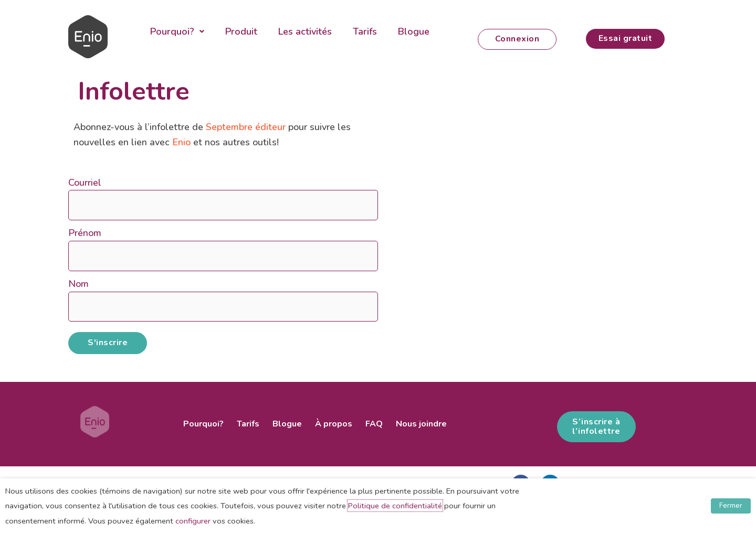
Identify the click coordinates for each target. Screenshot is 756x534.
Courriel (85, 183)
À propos (334, 424)
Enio (181, 142)
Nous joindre (421, 424)
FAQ (374, 424)
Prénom (85, 233)
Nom (78, 284)
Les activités (305, 31)
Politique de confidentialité (395, 506)
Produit (241, 31)
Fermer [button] (731, 506)
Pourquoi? (177, 31)
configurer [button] (193, 521)
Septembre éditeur (246, 127)
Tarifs (365, 31)
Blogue (414, 31)
